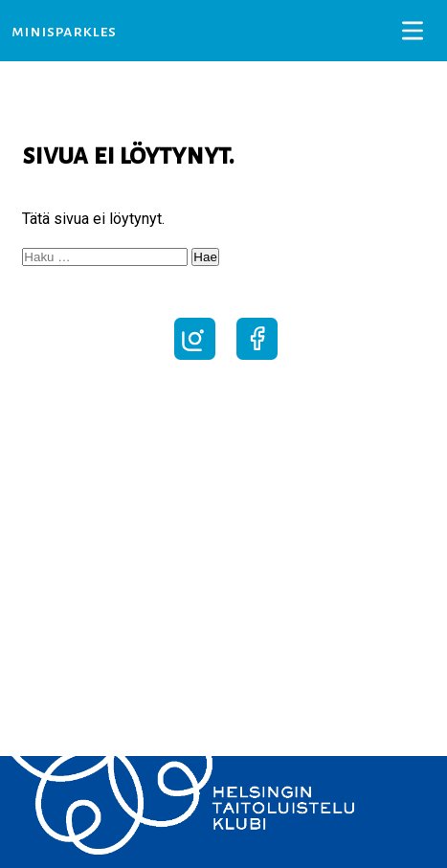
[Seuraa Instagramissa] (195, 360)
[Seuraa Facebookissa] (257, 360)
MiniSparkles (64, 31)
